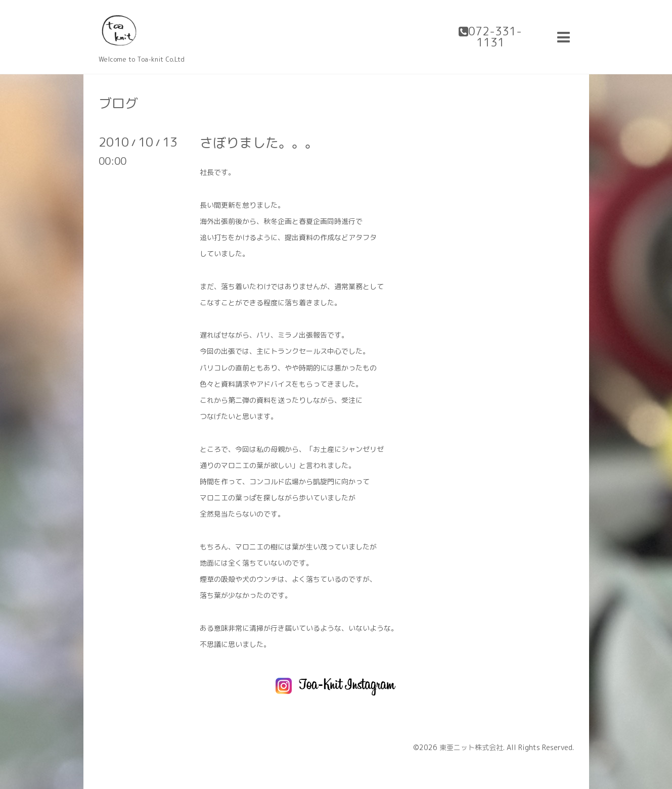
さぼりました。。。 (259, 143)
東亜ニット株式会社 (471, 747)
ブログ (118, 103)
